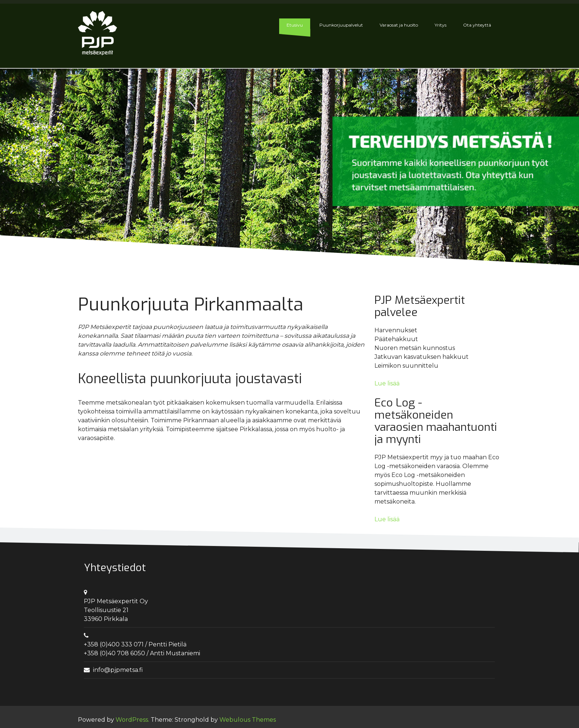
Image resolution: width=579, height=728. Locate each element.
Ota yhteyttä (477, 25)
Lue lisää (387, 383)
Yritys (441, 25)
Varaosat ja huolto (399, 25)
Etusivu (295, 25)
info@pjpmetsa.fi (118, 670)
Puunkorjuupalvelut (341, 25)
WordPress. (132, 720)
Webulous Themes (248, 720)
